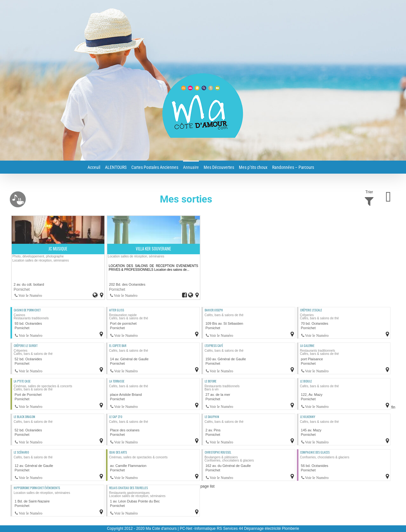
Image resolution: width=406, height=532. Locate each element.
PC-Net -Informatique (198, 529)
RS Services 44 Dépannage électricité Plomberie (258, 529)
